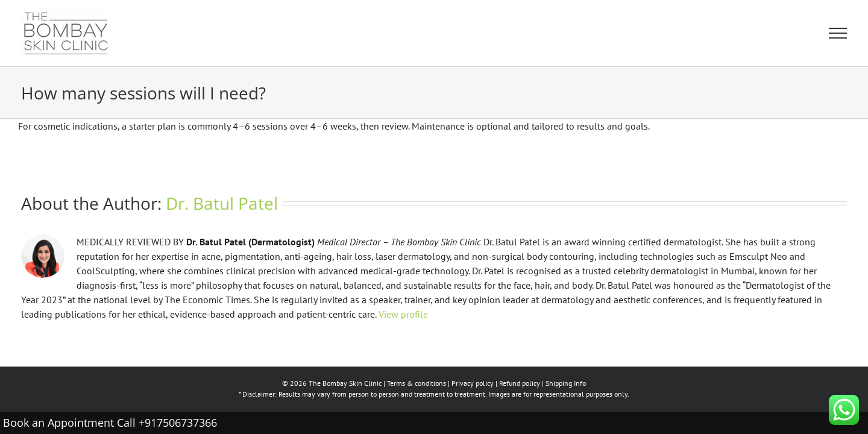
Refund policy (520, 383)
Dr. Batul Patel (222, 203)
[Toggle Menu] (838, 33)
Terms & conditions (417, 383)
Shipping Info (566, 383)
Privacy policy (473, 383)
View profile (403, 314)
